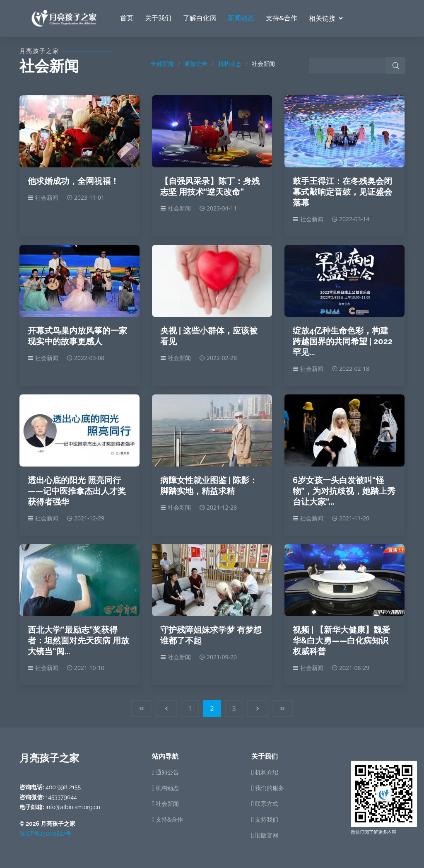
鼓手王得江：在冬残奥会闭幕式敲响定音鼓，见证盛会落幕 (342, 192)
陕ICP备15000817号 (45, 834)
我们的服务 (270, 788)
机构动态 (230, 64)
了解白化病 (200, 18)
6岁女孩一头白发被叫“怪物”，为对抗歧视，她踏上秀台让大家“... (344, 491)
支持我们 (267, 820)
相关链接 (322, 18)
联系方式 (267, 804)
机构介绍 (267, 772)
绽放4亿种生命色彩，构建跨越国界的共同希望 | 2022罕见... (343, 341)
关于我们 (158, 18)
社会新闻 (167, 804)
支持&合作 (282, 18)
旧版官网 (267, 835)
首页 (127, 18)
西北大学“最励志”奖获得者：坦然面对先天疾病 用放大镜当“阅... (78, 641)
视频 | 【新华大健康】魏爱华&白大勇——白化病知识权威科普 (341, 641)
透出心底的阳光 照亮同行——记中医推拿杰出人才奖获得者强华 (77, 491)
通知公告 (196, 64)
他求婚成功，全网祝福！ (73, 181)
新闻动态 (241, 18)
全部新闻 (162, 64)
